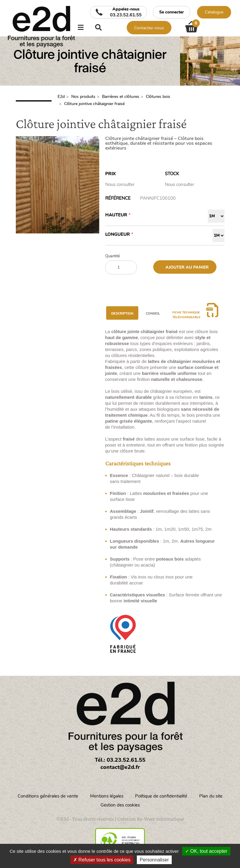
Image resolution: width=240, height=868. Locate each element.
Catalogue (214, 12)
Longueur (118, 234)
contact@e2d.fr (120, 767)
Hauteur (116, 215)
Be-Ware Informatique (160, 819)
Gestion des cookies (120, 805)
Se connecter (172, 12)
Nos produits (83, 97)
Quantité (113, 256)
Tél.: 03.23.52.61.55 (120, 760)
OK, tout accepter (206, 851)
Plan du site (211, 796)
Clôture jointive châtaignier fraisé (94, 104)
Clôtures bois (158, 97)
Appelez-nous (126, 12)
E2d (61, 97)
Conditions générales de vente (48, 796)
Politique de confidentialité (161, 796)
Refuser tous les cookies (102, 860)
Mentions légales (107, 796)
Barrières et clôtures (121, 97)
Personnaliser (154, 860)
